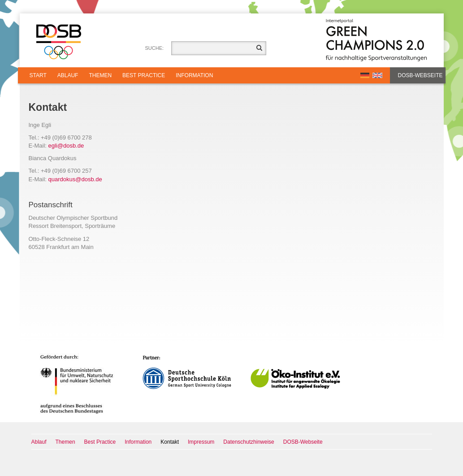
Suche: (155, 48)
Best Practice (144, 75)
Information (194, 75)
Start (38, 75)
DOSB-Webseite (420, 75)
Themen (100, 75)
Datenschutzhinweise (249, 442)
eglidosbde (66, 146)
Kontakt (170, 442)
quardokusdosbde (75, 179)
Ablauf (68, 75)
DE (365, 75)
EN (377, 75)
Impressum (201, 442)
